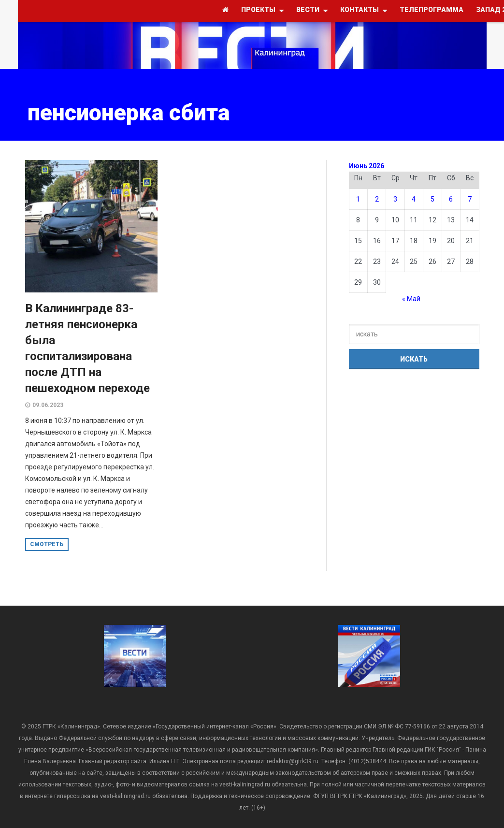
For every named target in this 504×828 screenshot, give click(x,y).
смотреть (47, 544)
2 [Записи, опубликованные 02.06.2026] (377, 199)
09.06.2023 (48, 405)
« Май (411, 299)
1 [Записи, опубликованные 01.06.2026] (358, 199)
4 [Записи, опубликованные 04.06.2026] (414, 199)
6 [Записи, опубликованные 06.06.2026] (451, 199)
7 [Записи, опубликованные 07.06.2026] (470, 199)
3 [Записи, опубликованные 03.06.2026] (395, 199)
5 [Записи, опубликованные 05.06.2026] (432, 199)
